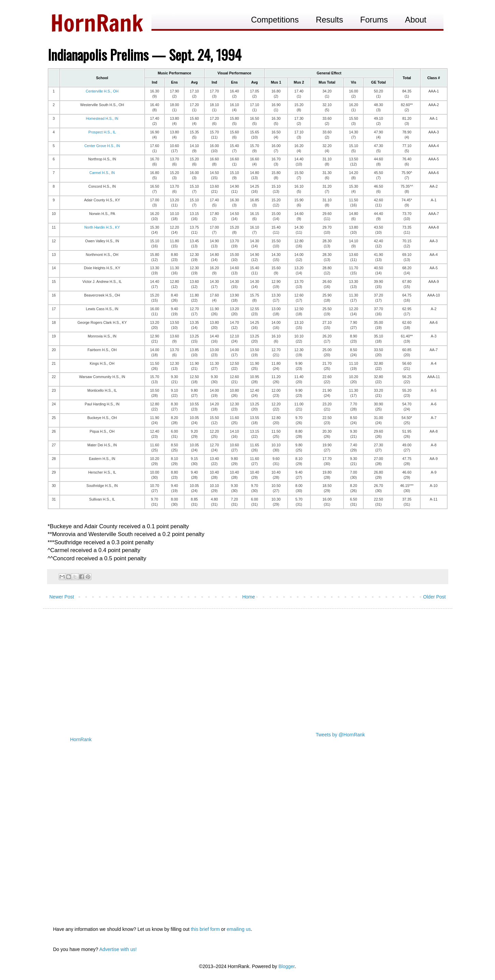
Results (330, 20)
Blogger (286, 966)
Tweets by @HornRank (340, 735)
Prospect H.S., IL (102, 132)
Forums (374, 20)
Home (249, 597)
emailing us (239, 929)
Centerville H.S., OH (102, 91)
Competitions (275, 20)
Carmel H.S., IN (102, 173)
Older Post (434, 597)
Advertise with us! (118, 949)
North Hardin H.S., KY (102, 227)
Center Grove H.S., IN (102, 146)
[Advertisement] (248, 667)
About (416, 20)
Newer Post (62, 597)
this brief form (205, 929)
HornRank (81, 739)
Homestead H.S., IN (102, 118)
